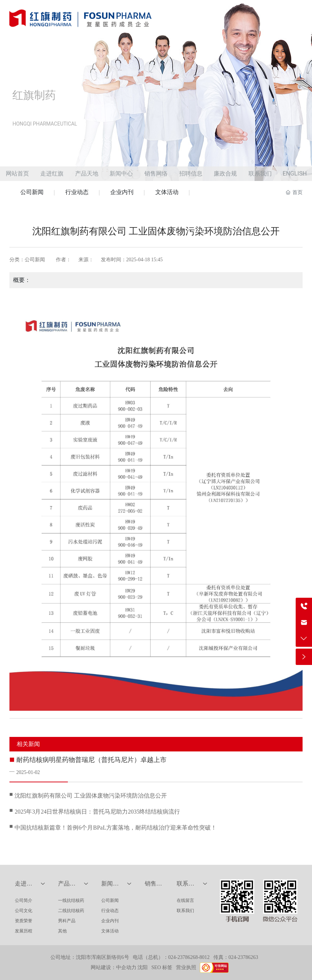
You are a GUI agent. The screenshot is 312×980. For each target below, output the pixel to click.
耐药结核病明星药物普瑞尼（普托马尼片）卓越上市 (91, 760)
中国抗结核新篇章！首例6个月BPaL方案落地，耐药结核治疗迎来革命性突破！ (115, 828)
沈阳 (143, 967)
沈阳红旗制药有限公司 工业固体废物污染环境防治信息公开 (91, 796)
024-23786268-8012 (189, 957)
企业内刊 (122, 192)
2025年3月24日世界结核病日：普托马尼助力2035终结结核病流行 (97, 812)
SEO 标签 (162, 967)
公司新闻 (32, 192)
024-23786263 (243, 957)
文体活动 (167, 192)
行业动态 (77, 192)
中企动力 (126, 967)
